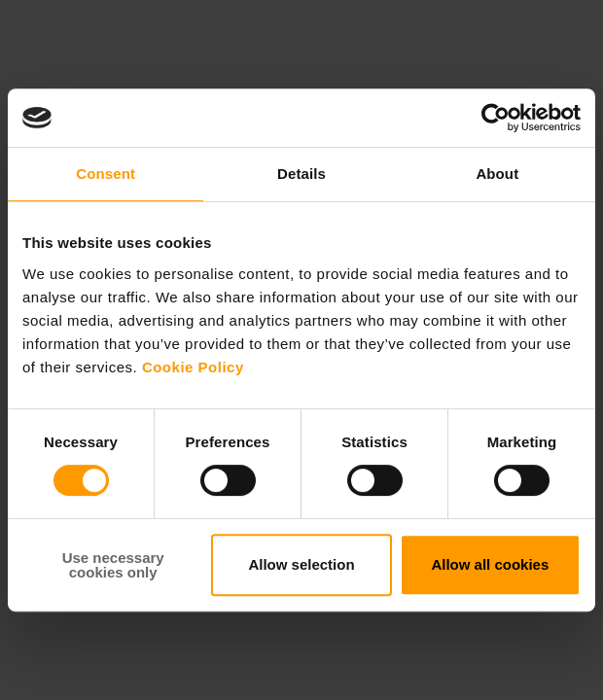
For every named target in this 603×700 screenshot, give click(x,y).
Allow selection (301, 564)
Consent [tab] (106, 174)
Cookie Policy (193, 367)
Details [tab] (301, 174)
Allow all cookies (490, 564)
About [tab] (497, 174)
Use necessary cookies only (113, 565)
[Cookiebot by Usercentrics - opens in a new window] (496, 118)
